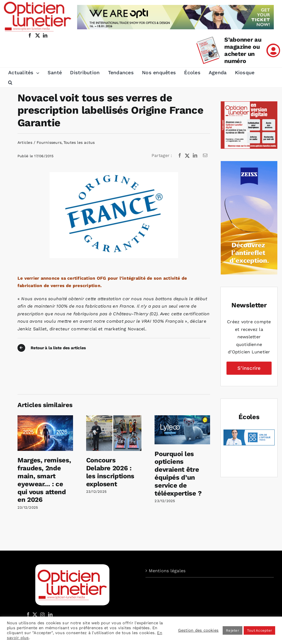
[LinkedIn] (195, 156)
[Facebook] (180, 156)
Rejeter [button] (232, 630)
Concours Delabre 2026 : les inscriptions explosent (110, 472)
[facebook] (30, 35)
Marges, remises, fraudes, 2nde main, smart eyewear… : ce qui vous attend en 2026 (44, 480)
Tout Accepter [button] (259, 630)
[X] (187, 156)
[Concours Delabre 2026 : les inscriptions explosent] (114, 418)
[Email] (205, 156)
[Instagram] (42, 614)
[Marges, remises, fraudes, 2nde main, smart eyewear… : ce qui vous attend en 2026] (45, 418)
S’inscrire (249, 368)
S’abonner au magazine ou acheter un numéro (243, 50)
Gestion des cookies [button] (198, 630)
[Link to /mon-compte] (273, 50)
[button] (10, 83)
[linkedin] (45, 35)
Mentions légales (167, 571)
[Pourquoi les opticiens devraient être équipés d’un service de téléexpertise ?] (182, 418)
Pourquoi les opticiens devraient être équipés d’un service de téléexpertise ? (178, 474)
